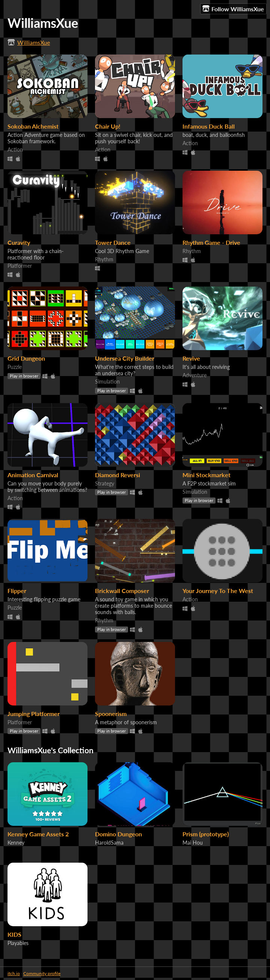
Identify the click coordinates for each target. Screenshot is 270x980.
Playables (18, 943)
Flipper (17, 591)
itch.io (14, 973)
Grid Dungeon (26, 358)
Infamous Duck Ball (209, 126)
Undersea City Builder (125, 358)
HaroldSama (109, 843)
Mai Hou (193, 843)
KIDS (14, 934)
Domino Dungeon (118, 834)
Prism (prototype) (206, 834)
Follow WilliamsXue (233, 9)
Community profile (42, 973)
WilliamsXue (34, 42)
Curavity (19, 242)
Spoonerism (111, 714)
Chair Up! (108, 126)
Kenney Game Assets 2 (38, 834)
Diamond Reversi (118, 475)
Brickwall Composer (122, 591)
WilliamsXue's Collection (51, 750)
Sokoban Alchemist (33, 126)
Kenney (16, 843)
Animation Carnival (33, 475)
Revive (191, 358)
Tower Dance (113, 242)
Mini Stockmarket (207, 475)
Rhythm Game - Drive (211, 242)
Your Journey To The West (218, 591)
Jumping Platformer (34, 714)
